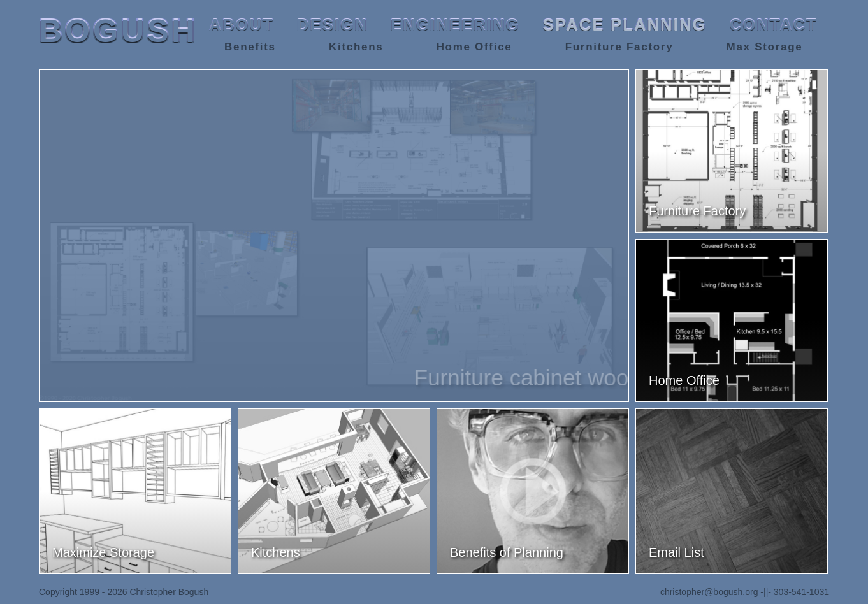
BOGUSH (118, 31)
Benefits (250, 47)
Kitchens (356, 47)
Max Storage (765, 47)
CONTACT (774, 25)
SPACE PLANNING (625, 25)
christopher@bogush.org (709, 592)
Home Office (474, 47)
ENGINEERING (455, 25)
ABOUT (242, 25)
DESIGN (332, 25)
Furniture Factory (619, 47)
